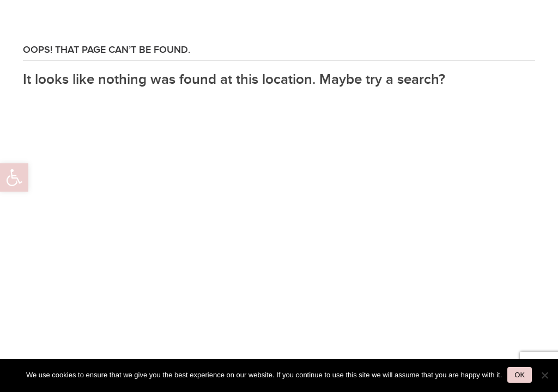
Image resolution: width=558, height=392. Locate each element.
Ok (520, 375)
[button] (14, 177)
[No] (544, 375)
